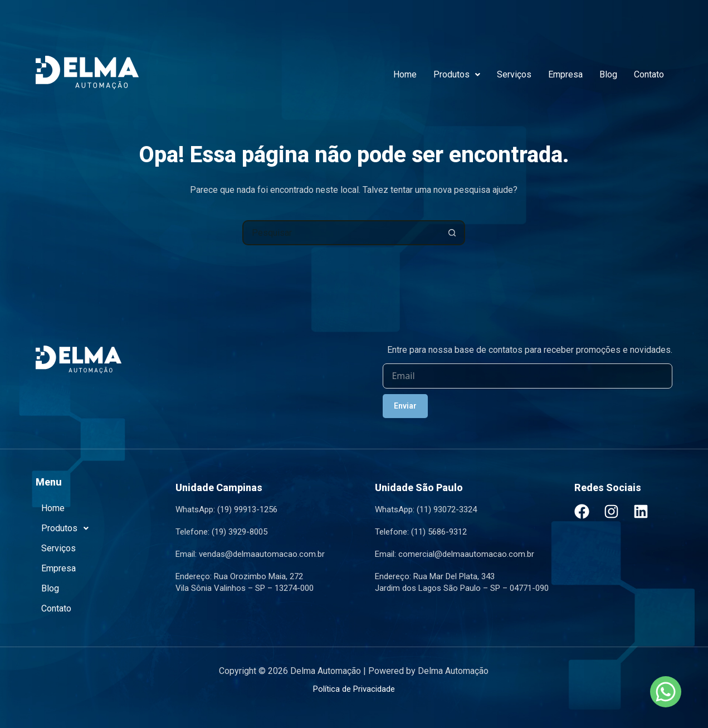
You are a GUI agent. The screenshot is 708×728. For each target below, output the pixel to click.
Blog (608, 74)
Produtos (457, 74)
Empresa (565, 74)
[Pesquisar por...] (341, 233)
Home (405, 74)
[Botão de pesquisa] (453, 233)
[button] (457, 75)
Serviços (514, 74)
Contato (649, 74)
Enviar (405, 406)
